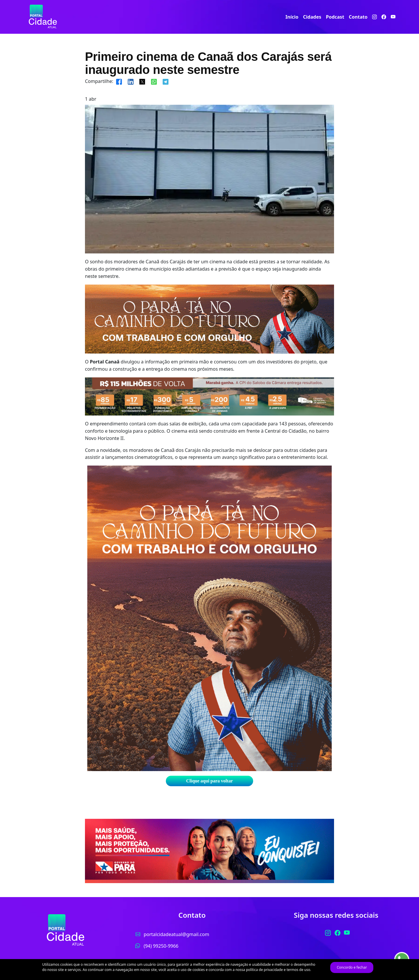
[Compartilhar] (119, 81)
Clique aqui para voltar (210, 781)
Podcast (335, 17)
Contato (358, 17)
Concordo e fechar (352, 967)
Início (292, 17)
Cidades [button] (312, 17)
